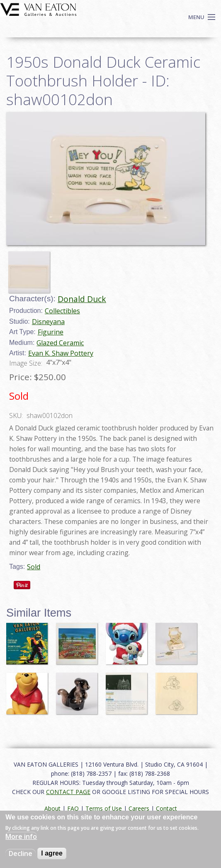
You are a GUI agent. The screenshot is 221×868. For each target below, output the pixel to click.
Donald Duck (82, 299)
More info (21, 836)
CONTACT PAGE (68, 792)
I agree (52, 853)
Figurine (51, 332)
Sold (34, 567)
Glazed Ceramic (60, 343)
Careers (139, 808)
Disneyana (48, 322)
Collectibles (62, 311)
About (52, 808)
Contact (166, 808)
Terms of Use (104, 808)
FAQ (73, 808)
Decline (21, 853)
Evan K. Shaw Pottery (61, 353)
